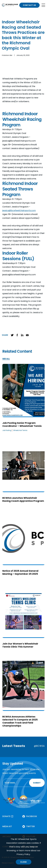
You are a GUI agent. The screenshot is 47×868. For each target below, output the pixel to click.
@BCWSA (39, 746)
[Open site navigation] (43, 5)
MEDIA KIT (7, 826)
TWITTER (30, 826)
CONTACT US (29, 5)
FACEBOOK (32, 816)
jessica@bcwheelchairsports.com (19, 210)
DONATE (6, 816)
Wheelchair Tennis (20, 430)
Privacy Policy (23, 854)
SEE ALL (6, 359)
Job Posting (7, 430)
